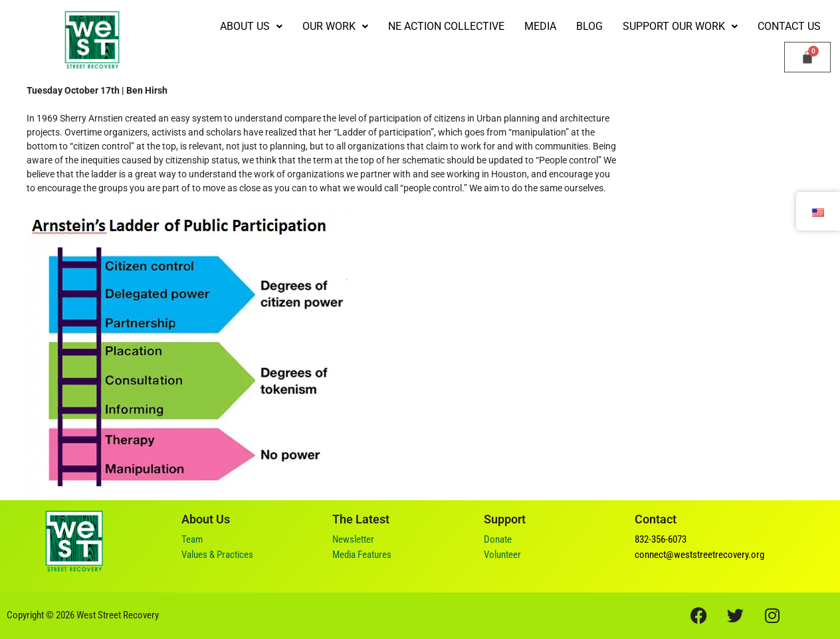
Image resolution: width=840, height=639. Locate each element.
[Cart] (807, 57)
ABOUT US (251, 26)
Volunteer (502, 555)
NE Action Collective (446, 26)
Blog (589, 26)
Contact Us (789, 26)
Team (192, 539)
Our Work (335, 26)
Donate (498, 539)
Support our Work (680, 26)
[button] (251, 27)
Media (540, 26)
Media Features (362, 555)
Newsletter (353, 539)
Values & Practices (217, 555)
